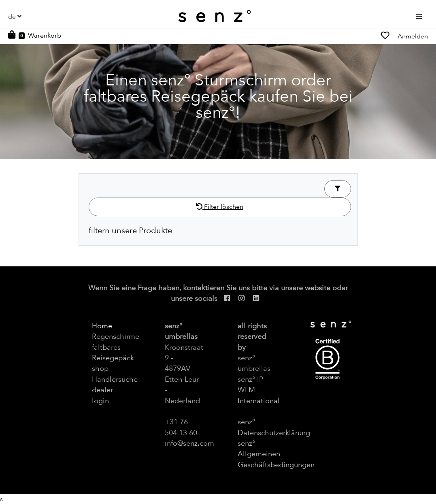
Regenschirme (116, 336)
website (318, 288)
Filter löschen (220, 207)
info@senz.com (189, 443)
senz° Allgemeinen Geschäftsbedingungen (276, 454)
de (12, 17)
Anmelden (413, 36)
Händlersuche (115, 379)
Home (102, 326)
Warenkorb (45, 36)
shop (100, 368)
